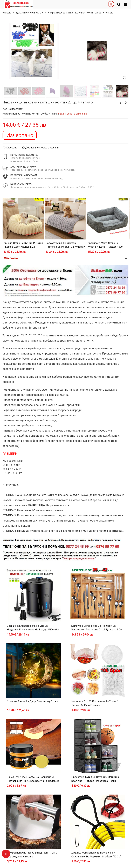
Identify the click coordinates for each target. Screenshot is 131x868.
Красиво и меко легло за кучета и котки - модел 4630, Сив (105, 247)
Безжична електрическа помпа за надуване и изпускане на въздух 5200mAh (33, 628)
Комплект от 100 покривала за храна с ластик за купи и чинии (95, 703)
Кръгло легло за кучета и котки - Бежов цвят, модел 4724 (23, 245)
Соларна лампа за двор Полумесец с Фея (32, 701)
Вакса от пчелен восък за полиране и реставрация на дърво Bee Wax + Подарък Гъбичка (33, 781)
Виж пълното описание (73, 114)
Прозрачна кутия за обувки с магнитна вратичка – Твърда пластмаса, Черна (95, 779)
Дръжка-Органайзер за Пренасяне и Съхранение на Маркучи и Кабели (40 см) (96, 855)
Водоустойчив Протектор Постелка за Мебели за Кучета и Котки (65, 247)
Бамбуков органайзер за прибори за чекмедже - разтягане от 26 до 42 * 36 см (97, 628)
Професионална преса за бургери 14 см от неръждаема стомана (33, 855)
